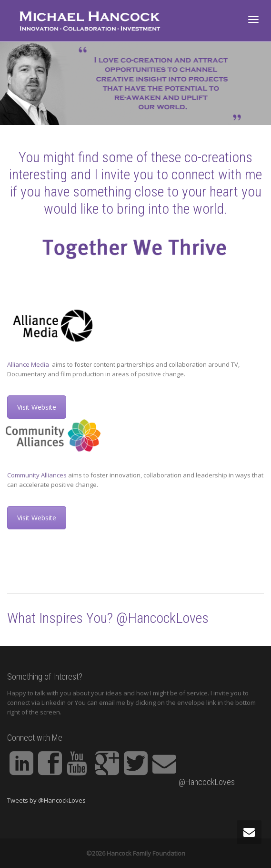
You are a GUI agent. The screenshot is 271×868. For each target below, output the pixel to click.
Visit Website (37, 407)
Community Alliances (37, 475)
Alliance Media (29, 364)
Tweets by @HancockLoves (46, 800)
